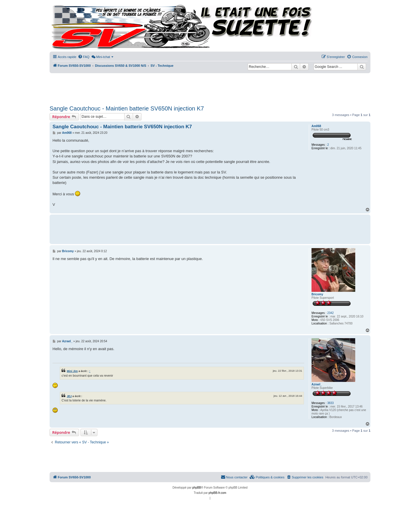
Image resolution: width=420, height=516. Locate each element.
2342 (330, 313)
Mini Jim (72, 371)
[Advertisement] (210, 87)
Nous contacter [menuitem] (234, 477)
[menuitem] (84, 57)
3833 (330, 403)
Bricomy (317, 294)
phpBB (197, 488)
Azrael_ (317, 384)
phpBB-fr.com (217, 493)
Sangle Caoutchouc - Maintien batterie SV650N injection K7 (127, 108)
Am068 (316, 126)
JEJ (69, 396)
